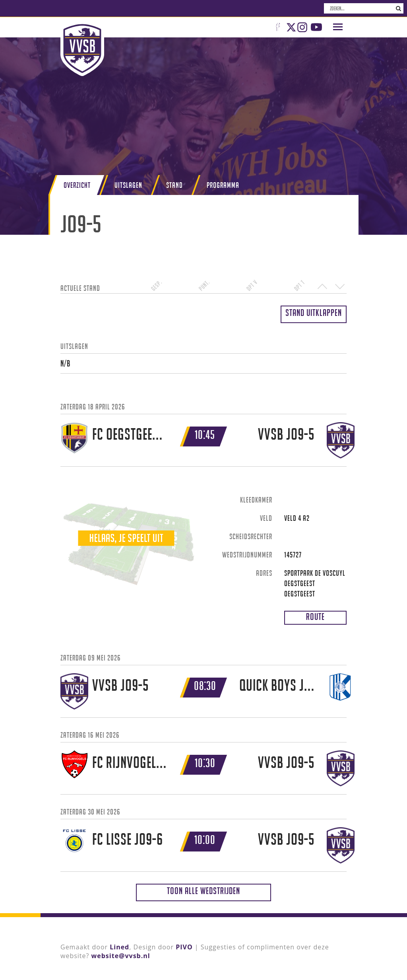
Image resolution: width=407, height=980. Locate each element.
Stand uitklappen (314, 313)
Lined (119, 947)
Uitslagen (128, 185)
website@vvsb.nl (121, 956)
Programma (223, 185)
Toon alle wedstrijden (203, 891)
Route (315, 617)
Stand (174, 185)
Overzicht (77, 185)
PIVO (184, 947)
